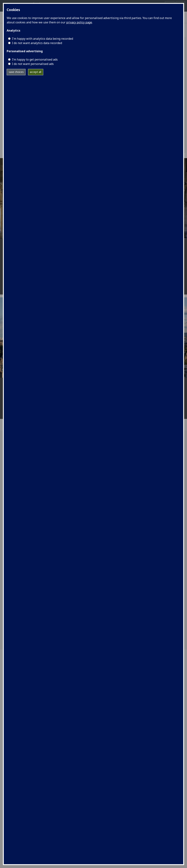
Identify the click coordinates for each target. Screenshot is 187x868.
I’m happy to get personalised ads (35, 59)
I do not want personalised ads (33, 64)
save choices (16, 72)
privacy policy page (79, 22)
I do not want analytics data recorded (37, 43)
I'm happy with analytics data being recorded (42, 39)
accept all (36, 72)
